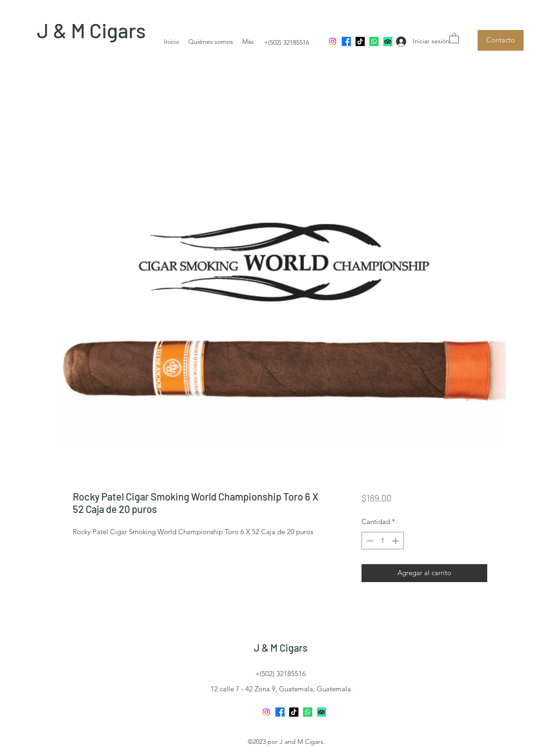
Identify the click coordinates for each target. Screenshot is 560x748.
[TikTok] (360, 41)
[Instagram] (332, 41)
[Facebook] (346, 41)
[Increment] (396, 541)
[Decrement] (369, 541)
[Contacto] (501, 40)
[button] (454, 38)
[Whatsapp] (374, 41)
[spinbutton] (382, 541)
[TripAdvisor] (388, 41)
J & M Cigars (91, 30)
